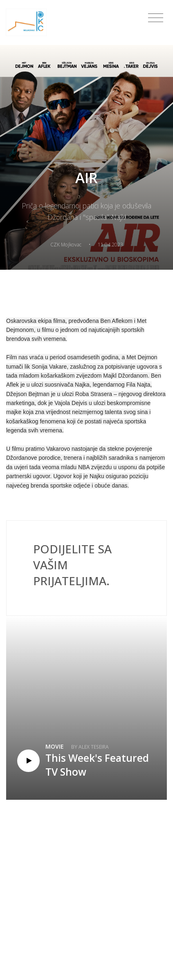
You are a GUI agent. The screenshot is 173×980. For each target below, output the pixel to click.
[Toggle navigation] (156, 18)
